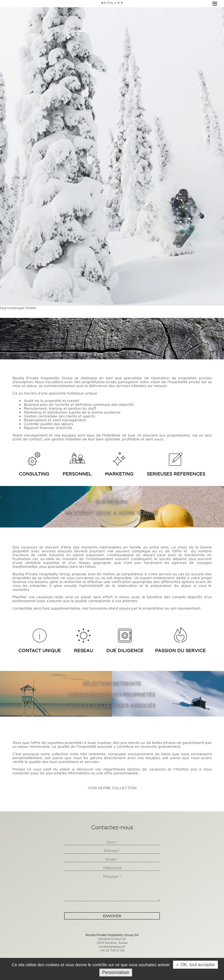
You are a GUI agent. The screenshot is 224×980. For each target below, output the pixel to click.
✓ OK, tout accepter (195, 965)
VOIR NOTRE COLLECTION (112, 788)
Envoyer (112, 916)
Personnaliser (116, 972)
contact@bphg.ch (112, 947)
